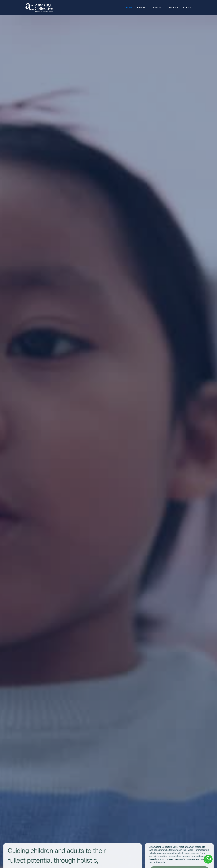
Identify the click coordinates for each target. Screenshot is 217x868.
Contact (187, 8)
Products (174, 8)
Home (129, 8)
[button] (157, 8)
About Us (141, 8)
